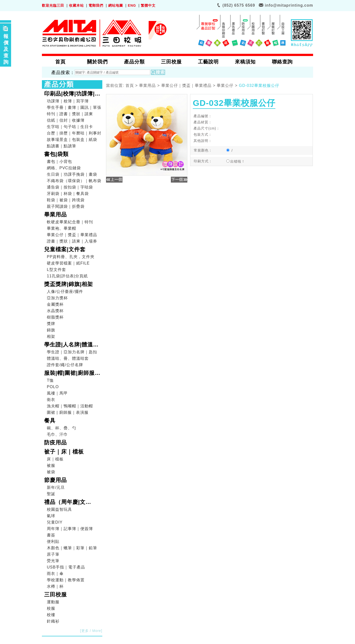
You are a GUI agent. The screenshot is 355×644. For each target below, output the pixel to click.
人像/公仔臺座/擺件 (65, 292)
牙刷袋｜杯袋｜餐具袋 (68, 194)
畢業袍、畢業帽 (62, 228)
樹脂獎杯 (55, 317)
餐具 (50, 421)
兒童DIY (55, 522)
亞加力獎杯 (57, 298)
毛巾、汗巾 (57, 434)
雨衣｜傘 (55, 574)
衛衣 (51, 400)
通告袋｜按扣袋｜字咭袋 (70, 187)
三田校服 (55, 595)
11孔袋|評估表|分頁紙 (67, 276)
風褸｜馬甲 (57, 393)
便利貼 (53, 541)
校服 (51, 608)
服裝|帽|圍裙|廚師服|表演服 (70, 374)
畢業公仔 (225, 86)
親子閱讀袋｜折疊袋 (66, 206)
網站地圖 (116, 5)
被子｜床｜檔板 (64, 452)
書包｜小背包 (59, 161)
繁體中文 (148, 5)
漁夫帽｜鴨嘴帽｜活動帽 (70, 406)
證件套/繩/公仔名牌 (65, 365)
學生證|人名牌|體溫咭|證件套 (72, 345)
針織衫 (53, 621)
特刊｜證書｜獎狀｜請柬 (70, 114)
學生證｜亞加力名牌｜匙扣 (72, 352)
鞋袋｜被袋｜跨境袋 (66, 200)
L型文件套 (56, 270)
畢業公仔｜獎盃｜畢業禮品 (72, 235)
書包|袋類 (56, 154)
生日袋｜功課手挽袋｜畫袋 (72, 174)
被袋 (51, 472)
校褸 (51, 615)
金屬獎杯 (55, 304)
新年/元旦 (56, 487)
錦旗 (51, 330)
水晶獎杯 (55, 311)
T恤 (50, 380)
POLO (53, 387)
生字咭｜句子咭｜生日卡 (70, 127)
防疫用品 (55, 443)
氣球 (51, 516)
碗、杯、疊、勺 (62, 428)
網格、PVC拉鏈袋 (64, 168)
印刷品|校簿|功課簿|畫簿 (72, 94)
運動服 (53, 602)
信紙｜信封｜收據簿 (66, 120)
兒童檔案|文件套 (65, 249)
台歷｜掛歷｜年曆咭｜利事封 (74, 133)
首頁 (130, 86)
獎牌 (51, 324)
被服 (51, 465)
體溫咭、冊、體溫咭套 (68, 358)
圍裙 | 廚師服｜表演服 (68, 412)
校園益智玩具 (59, 509)
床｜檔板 (55, 459)
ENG (132, 5)
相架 (51, 336)
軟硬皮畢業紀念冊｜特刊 (70, 222)
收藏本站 (76, 5)
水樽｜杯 (55, 586)
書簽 (51, 535)
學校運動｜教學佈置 (66, 580)
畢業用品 (55, 215)
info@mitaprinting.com (289, 5)
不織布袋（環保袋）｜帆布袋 (74, 181)
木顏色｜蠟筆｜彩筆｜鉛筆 (72, 548)
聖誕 (51, 494)
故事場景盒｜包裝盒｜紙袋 (72, 140)
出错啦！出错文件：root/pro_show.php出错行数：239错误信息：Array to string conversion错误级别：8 (241, 162)
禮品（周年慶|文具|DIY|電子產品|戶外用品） (71, 503)
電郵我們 (96, 5)
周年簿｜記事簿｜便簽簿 (70, 529)
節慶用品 (55, 480)
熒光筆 (53, 561)
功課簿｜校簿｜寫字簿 (68, 101)
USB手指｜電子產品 (66, 567)
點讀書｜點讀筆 (62, 146)
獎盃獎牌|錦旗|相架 (69, 284)
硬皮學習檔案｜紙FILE (68, 263)
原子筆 (53, 554)
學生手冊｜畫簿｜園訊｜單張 (74, 107)
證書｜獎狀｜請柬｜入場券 (72, 241)
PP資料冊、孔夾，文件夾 (71, 257)
